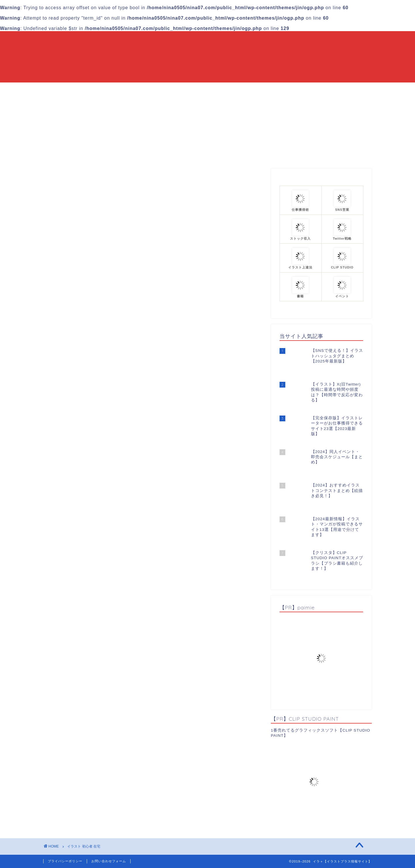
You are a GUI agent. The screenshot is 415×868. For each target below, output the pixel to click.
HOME (138, 89)
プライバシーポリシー (65, 861)
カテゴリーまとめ (225, 89)
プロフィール (270, 89)
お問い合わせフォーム (109, 861)
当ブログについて (176, 89)
